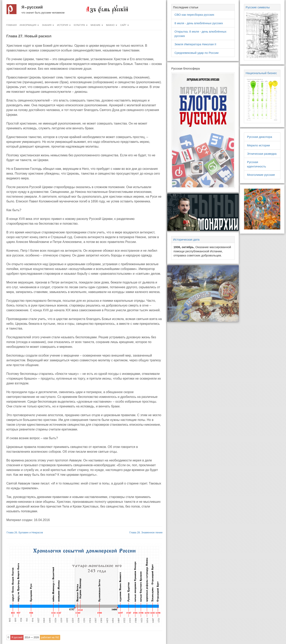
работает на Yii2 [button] (50, 637)
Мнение (97, 25)
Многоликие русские (261, 175)
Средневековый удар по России (196, 53)
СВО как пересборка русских (194, 15)
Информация (29, 25)
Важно (112, 25)
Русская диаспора (260, 137)
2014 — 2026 (32, 637)
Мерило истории (258, 145)
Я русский (32, 7)
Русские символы (258, 7)
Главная (11, 25)
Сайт (125, 25)
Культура (81, 25)
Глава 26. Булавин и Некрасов (25, 532)
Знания (48, 25)
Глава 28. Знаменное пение (146, 532)
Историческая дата (186, 239)
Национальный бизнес (261, 73)
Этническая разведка (262, 154)
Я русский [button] (17, 637)
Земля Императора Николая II (195, 44)
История (64, 25)
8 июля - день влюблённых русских (199, 23)
